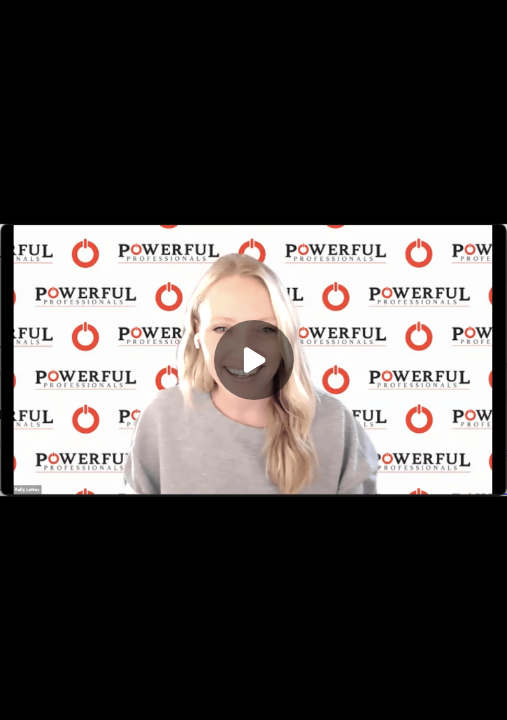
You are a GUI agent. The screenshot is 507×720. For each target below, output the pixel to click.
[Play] (254, 360)
